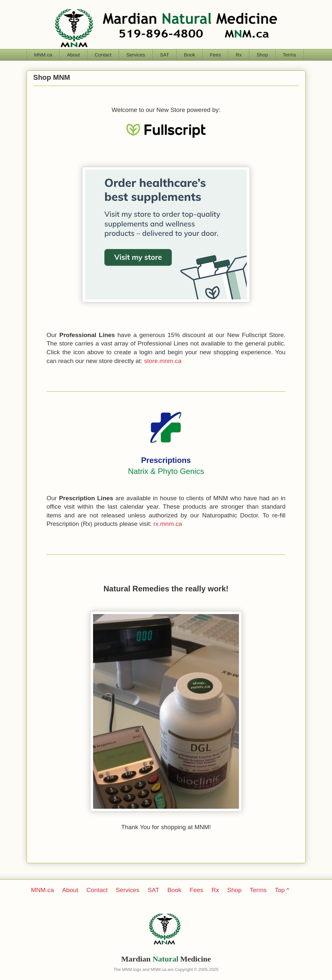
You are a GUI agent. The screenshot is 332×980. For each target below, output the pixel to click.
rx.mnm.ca (168, 524)
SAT (164, 55)
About (73, 55)
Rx (239, 55)
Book (189, 55)
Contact (103, 55)
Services (136, 55)
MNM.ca (43, 55)
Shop (262, 55)
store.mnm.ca (163, 361)
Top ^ (282, 890)
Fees (215, 55)
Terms (289, 55)
